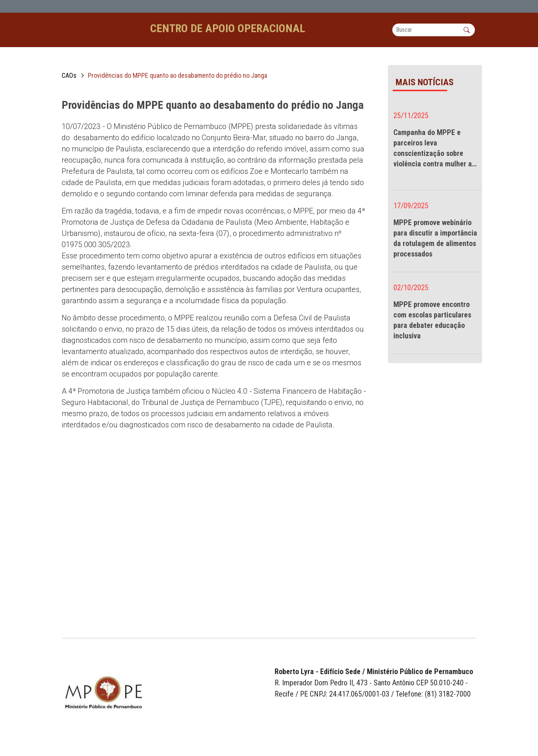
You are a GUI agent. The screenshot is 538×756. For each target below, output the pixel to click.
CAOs (69, 87)
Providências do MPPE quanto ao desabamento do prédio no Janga (177, 87)
